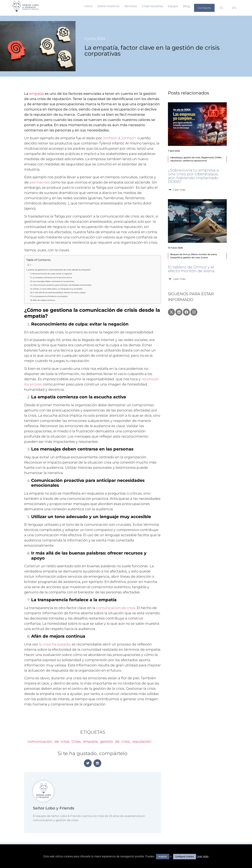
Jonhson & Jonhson (119, 138)
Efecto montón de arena (204, 254)
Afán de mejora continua (44, 300)
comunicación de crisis (116, 608)
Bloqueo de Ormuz (180, 254)
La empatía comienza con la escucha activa (52, 278)
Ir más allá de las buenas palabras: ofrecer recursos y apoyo (59, 292)
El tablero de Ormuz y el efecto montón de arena (191, 269)
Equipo (173, 6)
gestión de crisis (115, 741)
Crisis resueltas (152, 6)
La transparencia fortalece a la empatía (50, 296)
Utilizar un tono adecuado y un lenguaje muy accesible (58, 289)
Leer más (203, 856)
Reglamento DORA (211, 157)
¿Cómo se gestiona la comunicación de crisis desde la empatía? (59, 270)
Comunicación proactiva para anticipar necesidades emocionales (62, 285)
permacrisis (40, 182)
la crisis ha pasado (54, 644)
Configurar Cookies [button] (185, 857)
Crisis (76, 741)
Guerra (204, 257)
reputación (142, 741)
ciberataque (176, 157)
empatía (37, 94)
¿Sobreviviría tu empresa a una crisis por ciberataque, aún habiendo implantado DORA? (193, 176)
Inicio (89, 6)
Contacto (204, 8)
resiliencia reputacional (195, 161)
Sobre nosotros (108, 6)
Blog (186, 6)
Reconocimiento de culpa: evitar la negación (52, 274)
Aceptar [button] (163, 856)
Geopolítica (176, 257)
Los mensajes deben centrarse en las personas (53, 281)
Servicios (131, 6)
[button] (88, 763)
